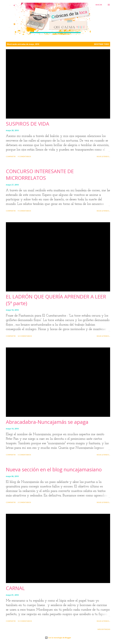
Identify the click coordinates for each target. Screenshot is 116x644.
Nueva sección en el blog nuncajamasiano (54, 469)
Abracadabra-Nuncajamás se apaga (47, 422)
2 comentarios (24, 502)
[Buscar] (99, 5)
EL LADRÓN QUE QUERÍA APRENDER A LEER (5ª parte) (56, 300)
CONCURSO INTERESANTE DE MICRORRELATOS (40, 175)
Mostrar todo (102, 44)
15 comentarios (25, 621)
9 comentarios (24, 156)
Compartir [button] (11, 156)
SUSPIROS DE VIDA (28, 124)
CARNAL (15, 588)
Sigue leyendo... (103, 156)
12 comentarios (25, 336)
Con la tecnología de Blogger (58, 638)
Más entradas (104, 629)
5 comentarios (24, 455)
